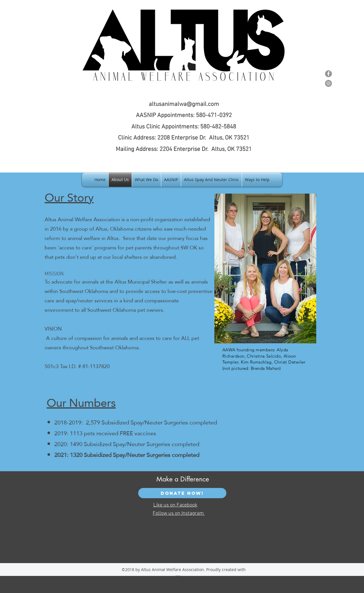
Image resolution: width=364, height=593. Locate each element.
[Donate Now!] (182, 493)
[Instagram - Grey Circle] (328, 83)
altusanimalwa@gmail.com (184, 104)
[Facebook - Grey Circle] (328, 74)
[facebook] (308, 71)
